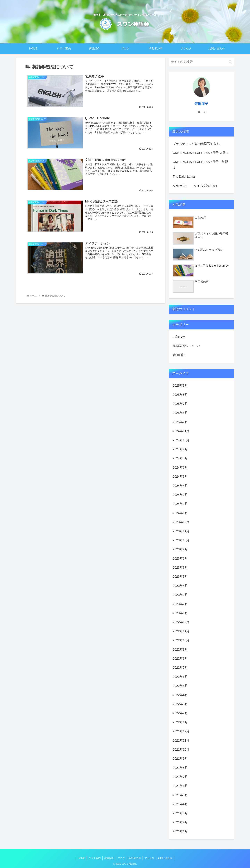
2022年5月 (180, 686)
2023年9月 (180, 549)
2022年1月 (180, 722)
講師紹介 (109, 858)
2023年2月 (180, 604)
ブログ (121, 858)
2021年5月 (180, 795)
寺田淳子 (201, 104)
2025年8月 (180, 395)
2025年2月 (180, 422)
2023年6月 (180, 568)
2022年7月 (180, 668)
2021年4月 (180, 804)
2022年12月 (181, 622)
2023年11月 (181, 531)
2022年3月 (180, 704)
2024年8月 (180, 458)
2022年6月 (180, 677)
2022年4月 (180, 695)
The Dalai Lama (184, 177)
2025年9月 (180, 386)
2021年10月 (181, 750)
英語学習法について (187, 346)
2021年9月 (180, 759)
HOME (81, 858)
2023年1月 (180, 613)
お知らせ (179, 337)
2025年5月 (180, 413)
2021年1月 (180, 831)
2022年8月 (180, 659)
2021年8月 (180, 768)
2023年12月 (181, 522)
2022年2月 (180, 713)
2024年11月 (181, 431)
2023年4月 (180, 586)
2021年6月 (180, 786)
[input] (201, 62)
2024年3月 (180, 495)
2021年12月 (181, 731)
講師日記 (179, 355)
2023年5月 (180, 577)
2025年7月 (180, 404)
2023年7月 (180, 559)
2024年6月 (180, 477)
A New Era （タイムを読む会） (196, 186)
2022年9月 (180, 650)
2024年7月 (180, 468)
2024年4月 (180, 486)
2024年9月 (180, 449)
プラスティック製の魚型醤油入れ (196, 144)
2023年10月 (181, 540)
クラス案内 (95, 858)
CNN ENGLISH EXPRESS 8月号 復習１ (200, 165)
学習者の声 (135, 858)
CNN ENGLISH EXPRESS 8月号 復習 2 (201, 153)
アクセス (149, 858)
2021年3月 (180, 813)
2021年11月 (181, 741)
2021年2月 (180, 822)
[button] (230, 62)
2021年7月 (180, 777)
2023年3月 (180, 595)
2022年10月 (181, 640)
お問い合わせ (165, 858)
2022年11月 (181, 631)
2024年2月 (180, 504)
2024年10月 (181, 440)
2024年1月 (180, 513)
